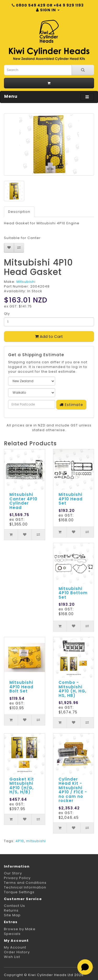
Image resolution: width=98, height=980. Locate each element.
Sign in (48, 10)
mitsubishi (36, 841)
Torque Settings (19, 892)
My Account (15, 947)
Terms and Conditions (25, 883)
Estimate (71, 405)
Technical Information (25, 887)
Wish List (12, 957)
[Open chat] (85, 967)
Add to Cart (49, 336)
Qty (7, 314)
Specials (12, 934)
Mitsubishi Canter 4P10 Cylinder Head (23, 501)
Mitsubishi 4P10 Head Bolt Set (21, 687)
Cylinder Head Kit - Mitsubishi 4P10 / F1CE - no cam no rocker (73, 790)
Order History (17, 952)
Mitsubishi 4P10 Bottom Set (73, 593)
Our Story (13, 873)
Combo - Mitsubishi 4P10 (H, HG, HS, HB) (73, 689)
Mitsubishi (26, 282)
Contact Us (15, 906)
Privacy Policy (17, 878)
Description (19, 212)
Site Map (12, 915)
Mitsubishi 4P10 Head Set (71, 499)
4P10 (20, 841)
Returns (11, 910)
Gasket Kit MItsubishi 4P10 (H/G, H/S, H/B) (22, 786)
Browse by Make (20, 929)
